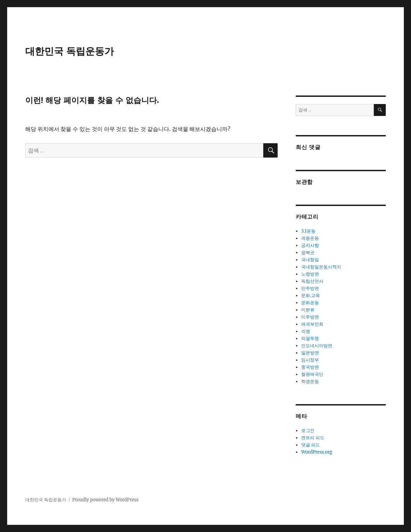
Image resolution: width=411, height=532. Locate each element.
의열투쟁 (310, 338)
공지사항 (310, 245)
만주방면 (310, 288)
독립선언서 (312, 281)
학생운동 (310, 381)
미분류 (308, 310)
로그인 (308, 431)
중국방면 (310, 367)
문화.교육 (311, 295)
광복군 (308, 253)
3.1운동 (308, 231)
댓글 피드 (311, 445)
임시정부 (310, 360)
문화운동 (310, 303)
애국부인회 (312, 324)
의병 (306, 331)
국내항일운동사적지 (321, 267)
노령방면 (310, 274)
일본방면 (310, 353)
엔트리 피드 (313, 438)
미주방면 (310, 317)
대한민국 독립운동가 (70, 51)
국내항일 (310, 260)
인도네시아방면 (317, 346)
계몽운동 (310, 238)
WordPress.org (317, 452)
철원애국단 (312, 374)
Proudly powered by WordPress (105, 500)
